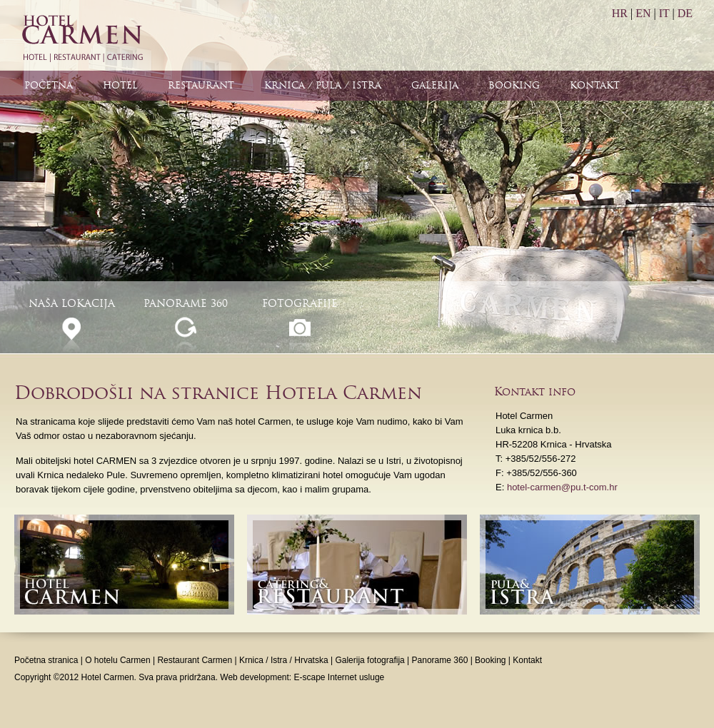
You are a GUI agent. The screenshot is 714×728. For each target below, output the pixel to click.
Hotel (120, 85)
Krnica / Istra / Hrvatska (284, 660)
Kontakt (595, 85)
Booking (514, 85)
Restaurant (201, 85)
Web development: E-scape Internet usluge (302, 677)
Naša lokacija (72, 303)
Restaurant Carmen (195, 660)
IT (664, 13)
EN (643, 13)
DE (685, 13)
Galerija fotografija (369, 660)
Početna (49, 85)
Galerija (435, 85)
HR (620, 13)
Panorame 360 (186, 303)
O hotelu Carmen (117, 660)
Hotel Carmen (82, 35)
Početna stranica (46, 660)
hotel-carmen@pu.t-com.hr (562, 487)
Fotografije (300, 303)
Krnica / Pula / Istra (323, 85)
